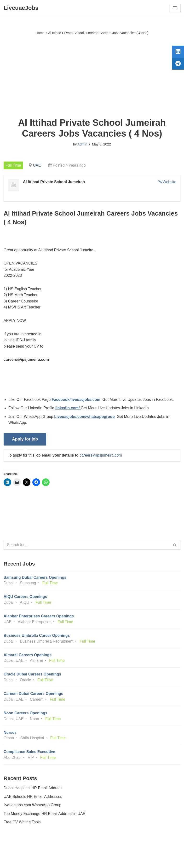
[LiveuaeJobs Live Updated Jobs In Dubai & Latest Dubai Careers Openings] (21, 8)
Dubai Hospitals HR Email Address (33, 789)
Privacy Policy (17, 851)
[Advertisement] (92, 77)
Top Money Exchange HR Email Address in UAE (45, 815)
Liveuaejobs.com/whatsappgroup (85, 417)
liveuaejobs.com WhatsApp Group (33, 806)
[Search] (87, 546)
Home (40, 33)
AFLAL (118, 861)
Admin (82, 144)
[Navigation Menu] (175, 8)
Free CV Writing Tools (22, 823)
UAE (37, 165)
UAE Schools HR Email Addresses (33, 798)
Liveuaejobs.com (74, 861)
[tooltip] (178, 52)
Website (169, 182)
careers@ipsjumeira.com (101, 456)
